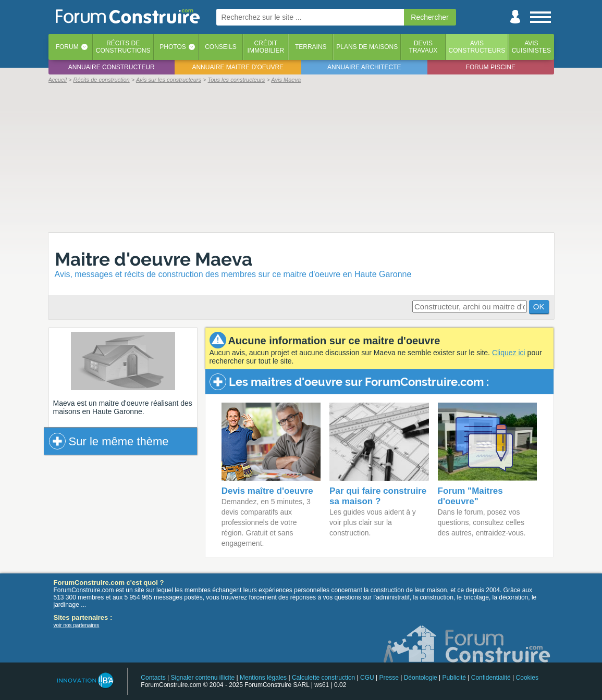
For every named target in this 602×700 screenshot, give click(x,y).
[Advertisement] (301, 157)
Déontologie (421, 678)
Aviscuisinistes (531, 47)
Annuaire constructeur (112, 67)
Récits (123, 47)
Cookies (527, 678)
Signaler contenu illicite (202, 678)
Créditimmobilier (266, 47)
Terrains (311, 47)
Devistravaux (423, 47)
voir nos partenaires (77, 625)
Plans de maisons (367, 47)
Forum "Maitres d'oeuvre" (470, 496)
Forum (67, 47)
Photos (173, 47)
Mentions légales (263, 678)
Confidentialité (491, 678)
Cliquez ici (509, 353)
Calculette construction (323, 678)
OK (539, 307)
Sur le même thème (109, 441)
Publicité (454, 678)
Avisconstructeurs (477, 47)
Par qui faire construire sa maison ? (378, 496)
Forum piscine (491, 67)
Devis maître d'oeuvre (267, 491)
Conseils (221, 47)
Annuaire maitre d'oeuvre (238, 67)
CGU (367, 678)
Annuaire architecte (364, 67)
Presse (389, 678)
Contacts (153, 678)
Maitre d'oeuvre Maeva (153, 259)
